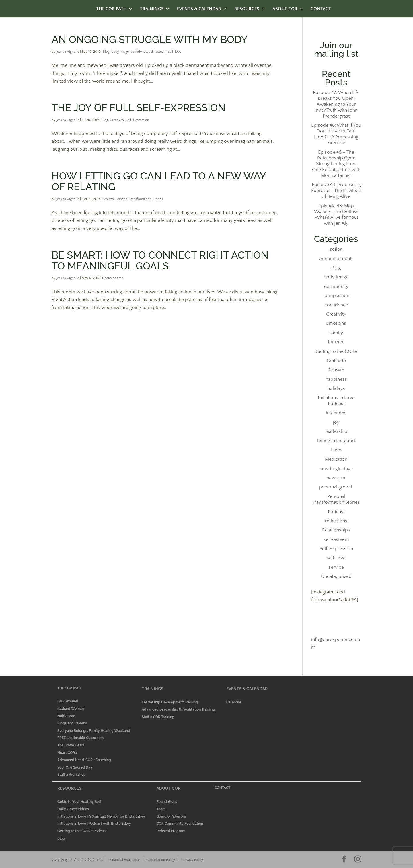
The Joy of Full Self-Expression (139, 108)
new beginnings (336, 469)
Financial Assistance (125, 860)
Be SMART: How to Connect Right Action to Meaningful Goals (160, 260)
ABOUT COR (285, 9)
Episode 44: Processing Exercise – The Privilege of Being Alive (336, 190)
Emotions (336, 323)
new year (336, 478)
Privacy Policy (193, 860)
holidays (336, 388)
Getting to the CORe (336, 351)
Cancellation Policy (161, 860)
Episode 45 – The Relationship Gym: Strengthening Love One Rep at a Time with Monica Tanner (336, 164)
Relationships (336, 530)
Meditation (336, 459)
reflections (336, 521)
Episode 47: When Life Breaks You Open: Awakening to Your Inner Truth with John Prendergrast (336, 104)
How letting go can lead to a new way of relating (159, 181)
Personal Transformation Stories (139, 199)
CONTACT (321, 9)
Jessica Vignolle (68, 52)
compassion (336, 296)
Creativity (117, 120)
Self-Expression (137, 120)
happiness (336, 379)
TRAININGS (152, 9)
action (336, 249)
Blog (106, 52)
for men (336, 342)
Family (336, 333)
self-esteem (158, 52)
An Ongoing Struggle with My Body (150, 39)
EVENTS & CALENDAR (199, 9)
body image (120, 52)
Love (336, 450)
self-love (175, 52)
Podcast (336, 512)
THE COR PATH (111, 9)
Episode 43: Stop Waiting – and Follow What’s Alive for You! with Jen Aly (336, 215)
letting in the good (336, 441)
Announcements (336, 259)
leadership (336, 431)
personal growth (336, 487)
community (336, 286)
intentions (336, 413)
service (336, 567)
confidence (139, 52)
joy (336, 422)
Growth (108, 199)
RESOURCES (247, 9)
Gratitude (336, 361)
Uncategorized (113, 278)
